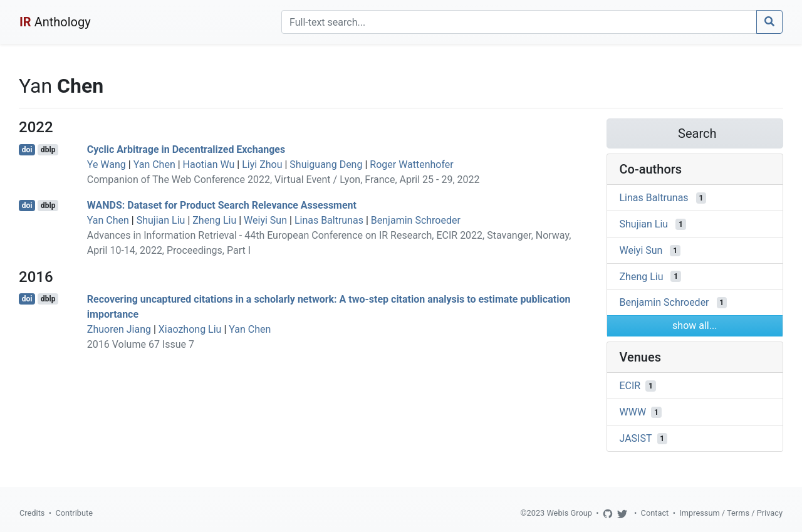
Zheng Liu (214, 220)
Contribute (74, 513)
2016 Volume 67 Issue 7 (141, 344)
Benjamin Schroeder (416, 220)
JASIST (636, 438)
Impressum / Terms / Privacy (731, 513)
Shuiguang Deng (326, 164)
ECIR (630, 386)
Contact (655, 513)
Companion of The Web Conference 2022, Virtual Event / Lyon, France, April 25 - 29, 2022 (284, 180)
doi (27, 150)
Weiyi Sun (265, 220)
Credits (32, 513)
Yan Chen (154, 164)
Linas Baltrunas (329, 220)
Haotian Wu (209, 164)
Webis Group (569, 513)
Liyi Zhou (262, 164)
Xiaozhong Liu (190, 329)
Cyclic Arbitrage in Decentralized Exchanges (186, 149)
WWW (633, 412)
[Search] (519, 22)
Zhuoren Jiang (119, 329)
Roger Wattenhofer (412, 164)
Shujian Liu (161, 220)
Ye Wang (107, 164)
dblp (48, 150)
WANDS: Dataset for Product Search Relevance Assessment (222, 205)
